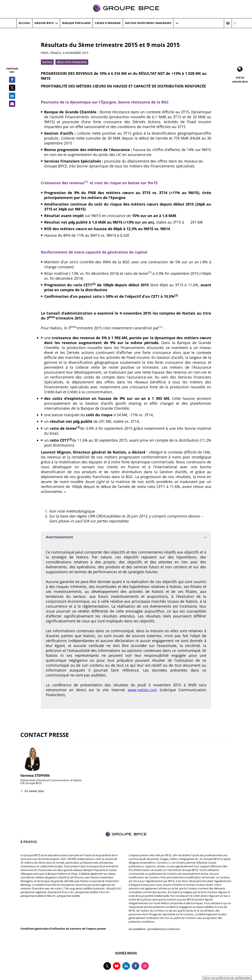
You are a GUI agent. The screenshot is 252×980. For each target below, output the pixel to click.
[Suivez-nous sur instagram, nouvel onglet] (145, 966)
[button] (177, 23)
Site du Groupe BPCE (240, 80)
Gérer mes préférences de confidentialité (227, 978)
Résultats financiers (72, 62)
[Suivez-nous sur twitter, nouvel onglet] (107, 966)
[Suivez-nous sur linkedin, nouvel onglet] (126, 966)
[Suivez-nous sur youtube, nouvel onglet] (117, 966)
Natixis (47, 62)
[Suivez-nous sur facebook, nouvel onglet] (136, 966)
